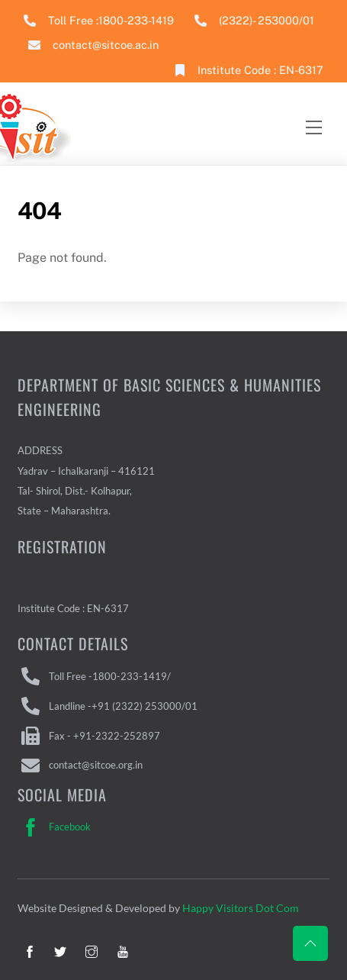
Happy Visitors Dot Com (241, 908)
